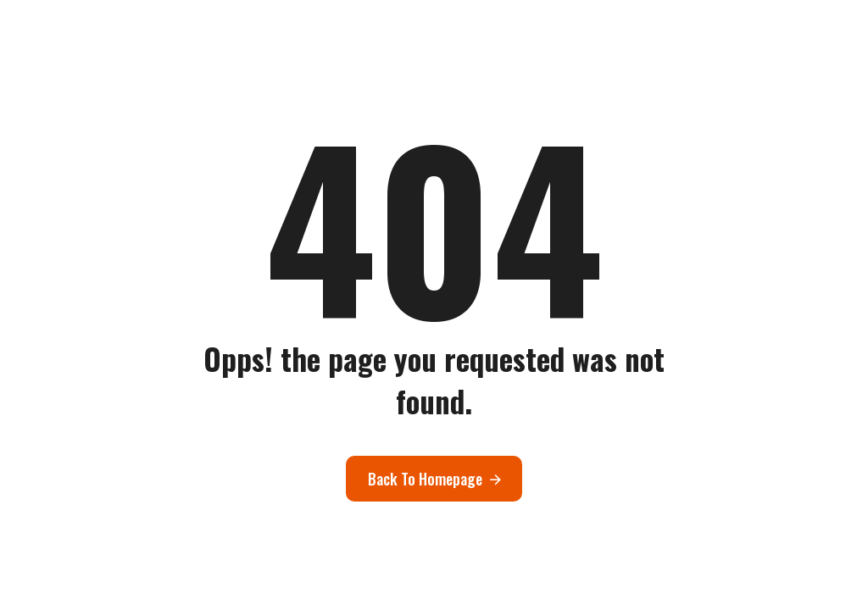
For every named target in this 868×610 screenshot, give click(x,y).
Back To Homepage (425, 479)
